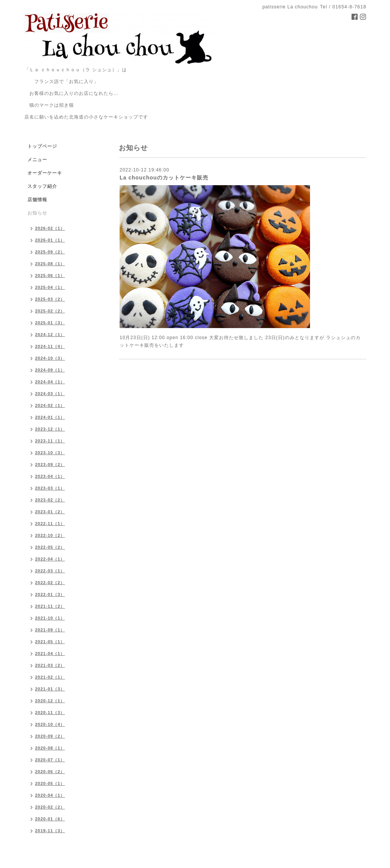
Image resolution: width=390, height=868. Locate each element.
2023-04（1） (50, 476)
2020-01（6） (50, 819)
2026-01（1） (50, 240)
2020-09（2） (50, 736)
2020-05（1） (50, 783)
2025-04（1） (50, 287)
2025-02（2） (50, 311)
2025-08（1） (50, 264)
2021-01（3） (50, 689)
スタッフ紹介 (42, 186)
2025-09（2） (50, 252)
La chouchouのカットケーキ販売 (164, 178)
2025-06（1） (50, 275)
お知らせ (37, 213)
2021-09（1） (50, 630)
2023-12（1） (50, 429)
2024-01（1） (50, 417)
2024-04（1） (50, 382)
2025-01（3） (50, 323)
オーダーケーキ (45, 173)
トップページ (42, 146)
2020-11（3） (50, 713)
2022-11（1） (50, 524)
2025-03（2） (50, 299)
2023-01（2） (50, 512)
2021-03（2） (50, 665)
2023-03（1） (50, 488)
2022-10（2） (50, 535)
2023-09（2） (50, 464)
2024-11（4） (50, 346)
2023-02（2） (50, 500)
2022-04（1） (50, 559)
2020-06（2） (50, 772)
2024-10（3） (50, 358)
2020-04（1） (50, 795)
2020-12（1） (50, 701)
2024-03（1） (50, 394)
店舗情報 (37, 200)
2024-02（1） (50, 405)
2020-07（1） (50, 760)
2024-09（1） (50, 370)
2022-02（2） (50, 583)
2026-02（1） (50, 228)
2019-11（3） (50, 831)
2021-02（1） (50, 677)
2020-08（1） (50, 748)
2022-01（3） (50, 594)
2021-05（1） (50, 642)
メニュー (37, 160)
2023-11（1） (50, 441)
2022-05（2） (50, 547)
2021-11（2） (50, 606)
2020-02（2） (50, 807)
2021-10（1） (50, 618)
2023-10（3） (50, 453)
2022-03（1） (50, 571)
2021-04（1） (50, 653)
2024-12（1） (50, 335)
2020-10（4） (50, 724)
